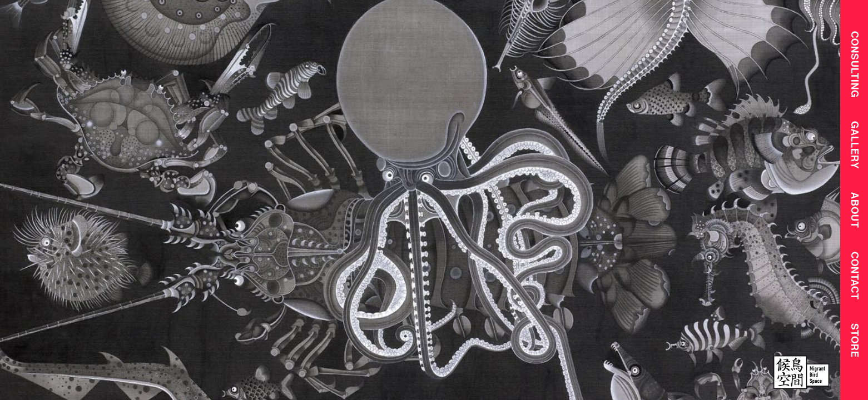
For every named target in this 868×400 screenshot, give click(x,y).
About (855, 212)
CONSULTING (855, 64)
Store (855, 344)
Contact (855, 279)
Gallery (855, 146)
